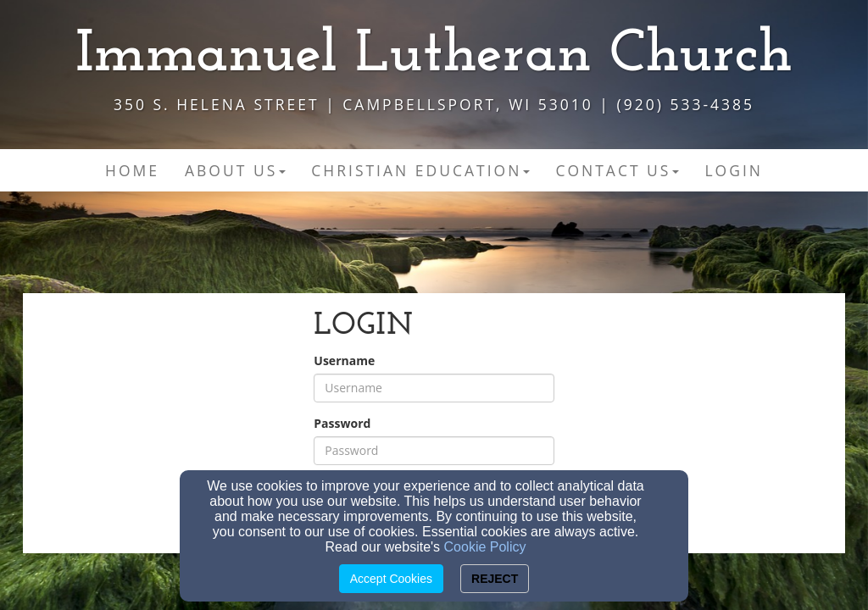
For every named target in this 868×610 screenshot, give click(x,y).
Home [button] (132, 170)
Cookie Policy (485, 547)
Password (342, 423)
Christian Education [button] (420, 170)
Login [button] (734, 170)
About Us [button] (235, 170)
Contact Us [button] (617, 170)
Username (344, 360)
